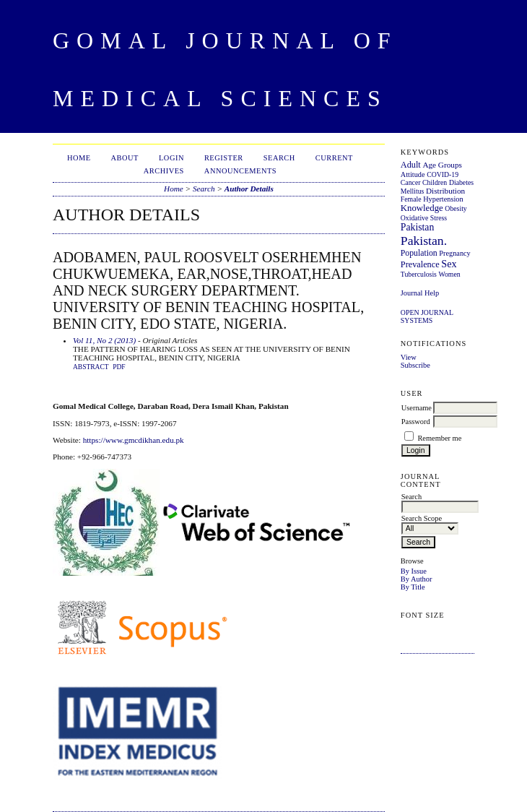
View (409, 357)
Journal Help (420, 293)
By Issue (414, 571)
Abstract (91, 367)
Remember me (439, 438)
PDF (119, 367)
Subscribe (415, 365)
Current (334, 158)
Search (279, 158)
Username (417, 408)
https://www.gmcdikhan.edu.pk (134, 440)
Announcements (240, 171)
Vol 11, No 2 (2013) (104, 340)
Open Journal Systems (427, 316)
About (125, 158)
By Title (413, 587)
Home (79, 158)
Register (224, 158)
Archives (164, 171)
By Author (417, 579)
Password (416, 422)
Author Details (249, 189)
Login (171, 158)
